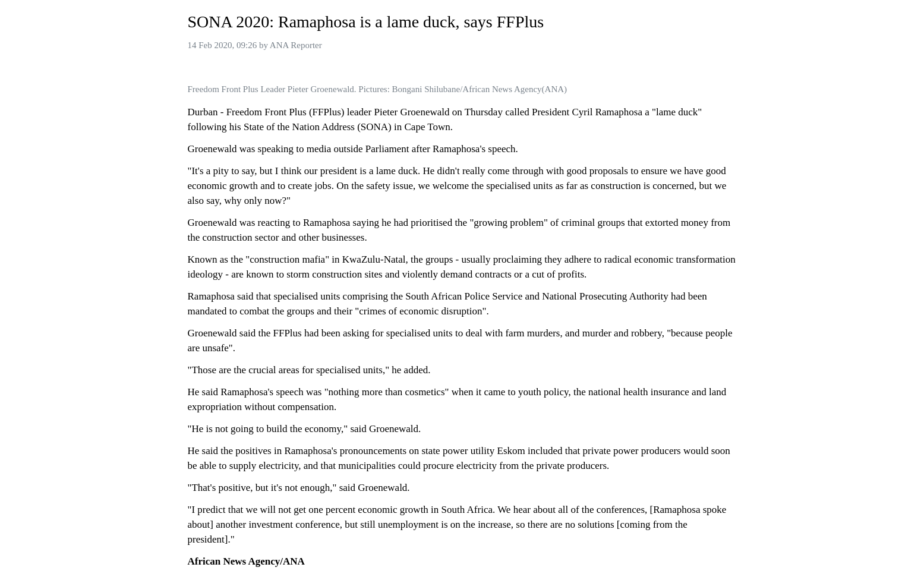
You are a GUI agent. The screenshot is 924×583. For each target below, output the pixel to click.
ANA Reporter (296, 45)
